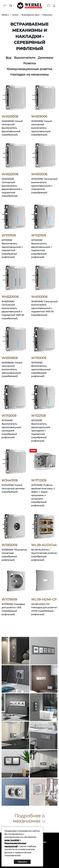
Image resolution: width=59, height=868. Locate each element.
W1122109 (38, 416)
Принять (22, 862)
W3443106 (10, 480)
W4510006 (39, 297)
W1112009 (9, 416)
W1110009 (39, 358)
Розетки (30, 63)
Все (9, 58)
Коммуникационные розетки (29, 69)
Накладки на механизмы (29, 74)
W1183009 (9, 545)
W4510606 (10, 358)
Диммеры (46, 58)
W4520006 (10, 297)
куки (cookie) (12, 840)
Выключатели (25, 58)
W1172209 (39, 480)
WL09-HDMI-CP (44, 599)
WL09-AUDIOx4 (44, 545)
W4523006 (10, 116)
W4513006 (39, 116)
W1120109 (39, 235)
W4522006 (10, 174)
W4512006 (39, 174)
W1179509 (9, 599)
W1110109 (9, 235)
